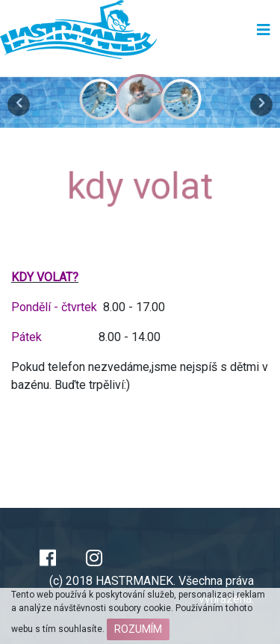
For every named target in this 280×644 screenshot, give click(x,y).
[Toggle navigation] (264, 30)
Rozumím (138, 629)
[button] (21, 101)
